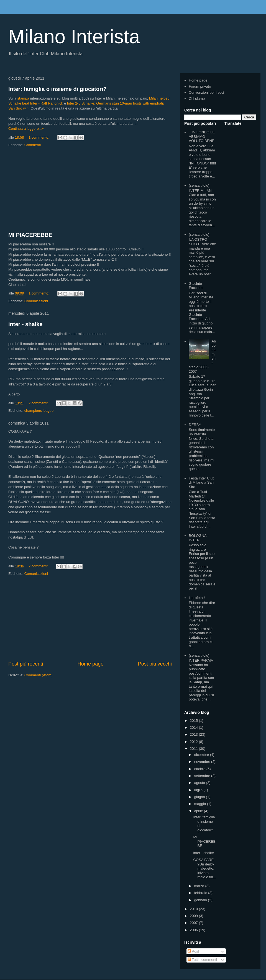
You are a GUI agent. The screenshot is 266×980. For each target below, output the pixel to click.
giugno (200, 797)
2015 (194, 721)
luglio (199, 790)
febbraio (201, 893)
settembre (203, 776)
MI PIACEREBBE (30, 235)
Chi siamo (197, 99)
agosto (200, 783)
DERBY (195, 425)
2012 (194, 742)
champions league (39, 411)
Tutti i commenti (202, 960)
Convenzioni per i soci (206, 92)
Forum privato (200, 86)
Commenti (33, 145)
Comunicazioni (36, 301)
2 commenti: (39, 403)
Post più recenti (26, 664)
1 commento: (39, 137)
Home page (91, 664)
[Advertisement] (90, 190)
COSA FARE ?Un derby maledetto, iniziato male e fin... (204, 868)
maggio (201, 804)
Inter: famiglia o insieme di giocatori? (57, 89)
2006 (194, 930)
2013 (194, 734)
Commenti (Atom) (39, 675)
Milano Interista (74, 37)
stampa (23, 98)
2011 (194, 749)
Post (193, 951)
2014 (194, 728)
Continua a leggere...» (26, 129)
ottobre (200, 769)
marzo (200, 886)
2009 (194, 916)
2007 (194, 923)
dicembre (202, 755)
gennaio (201, 900)
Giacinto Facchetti (196, 286)
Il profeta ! (197, 598)
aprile (199, 811)
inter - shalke (25, 324)
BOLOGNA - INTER (199, 538)
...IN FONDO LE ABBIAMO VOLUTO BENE (202, 136)
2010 (194, 909)
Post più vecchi (155, 664)
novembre (203, 762)
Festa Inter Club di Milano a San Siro (202, 483)
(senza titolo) (199, 185)
